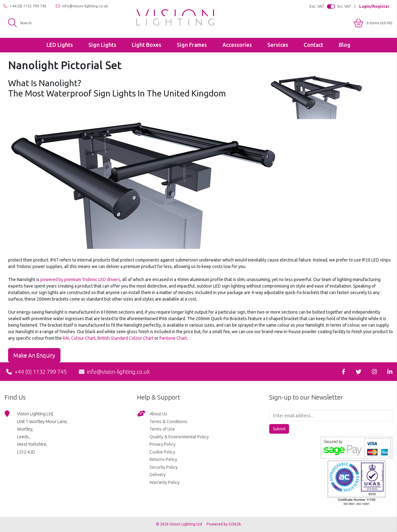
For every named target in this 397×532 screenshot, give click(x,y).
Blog (345, 45)
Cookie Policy (162, 452)
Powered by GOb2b (224, 524)
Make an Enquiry (34, 355)
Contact (313, 45)
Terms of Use (162, 429)
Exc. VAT (317, 6)
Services (278, 45)
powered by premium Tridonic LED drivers (80, 279)
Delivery (158, 475)
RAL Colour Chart (79, 338)
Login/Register (374, 6)
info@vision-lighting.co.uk (82, 6)
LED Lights (60, 45)
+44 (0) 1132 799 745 (25, 6)
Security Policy (164, 467)
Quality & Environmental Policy (179, 437)
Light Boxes (147, 45)
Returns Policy (163, 459)
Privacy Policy (163, 444)
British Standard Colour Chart (125, 338)
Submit (279, 429)
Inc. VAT (344, 6)
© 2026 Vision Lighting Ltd (179, 524)
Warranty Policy (165, 482)
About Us (158, 414)
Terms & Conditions (168, 422)
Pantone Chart (173, 338)
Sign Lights (102, 45)
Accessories (237, 45)
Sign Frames (192, 45)
